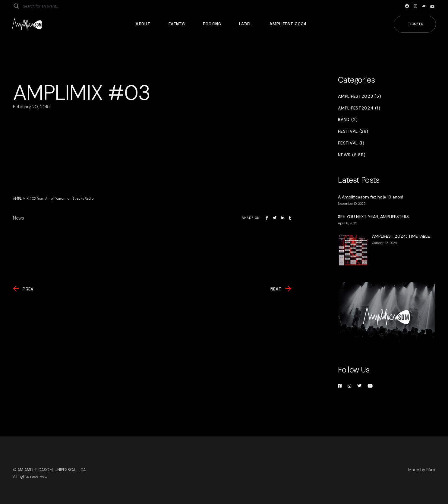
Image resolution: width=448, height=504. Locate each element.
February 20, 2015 (31, 107)
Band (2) (348, 120)
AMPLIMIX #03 (24, 198)
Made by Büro (422, 470)
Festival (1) (351, 143)
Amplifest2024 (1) (359, 108)
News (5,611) (352, 155)
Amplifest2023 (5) (360, 96)
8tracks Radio (83, 198)
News (19, 218)
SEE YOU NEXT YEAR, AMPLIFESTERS (373, 217)
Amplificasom (56, 198)
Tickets (416, 24)
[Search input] (47, 6)
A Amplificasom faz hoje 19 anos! (371, 197)
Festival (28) (353, 131)
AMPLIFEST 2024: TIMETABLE (401, 236)
